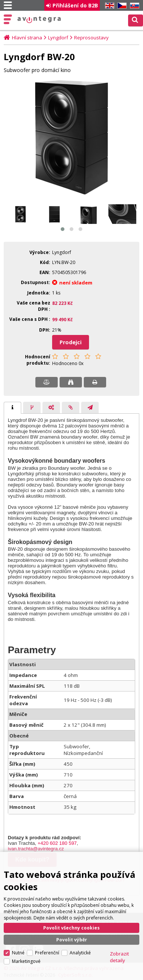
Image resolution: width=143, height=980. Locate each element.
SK (133, 6)
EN (108, 6)
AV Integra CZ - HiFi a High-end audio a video (39, 20)
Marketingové (26, 944)
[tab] (12, 408)
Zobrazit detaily (119, 940)
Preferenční (47, 935)
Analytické (80, 935)
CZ (121, 6)
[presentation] (12, 408)
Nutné (18, 935)
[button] (63, 229)
